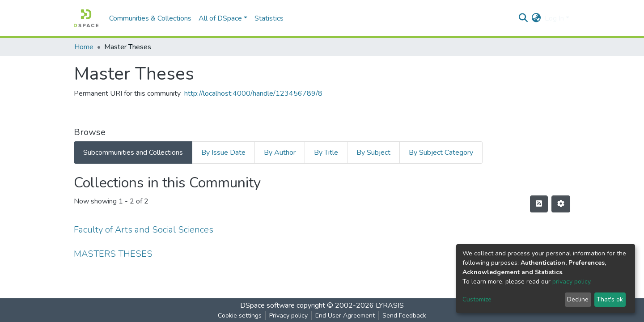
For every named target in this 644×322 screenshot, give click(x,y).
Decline (578, 299)
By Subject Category (441, 153)
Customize (477, 299)
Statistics (269, 18)
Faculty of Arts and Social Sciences (144, 230)
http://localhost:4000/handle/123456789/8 (253, 93)
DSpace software (267, 305)
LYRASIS (390, 305)
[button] (536, 18)
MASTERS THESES (113, 254)
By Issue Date (223, 153)
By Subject (373, 153)
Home (84, 47)
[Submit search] (523, 18)
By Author (280, 153)
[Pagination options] (561, 204)
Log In (554, 18)
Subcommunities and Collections (133, 153)
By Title (326, 153)
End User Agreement (345, 316)
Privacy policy (288, 316)
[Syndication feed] (539, 204)
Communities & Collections (150, 18)
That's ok (610, 299)
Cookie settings (240, 316)
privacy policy (571, 282)
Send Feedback (404, 316)
